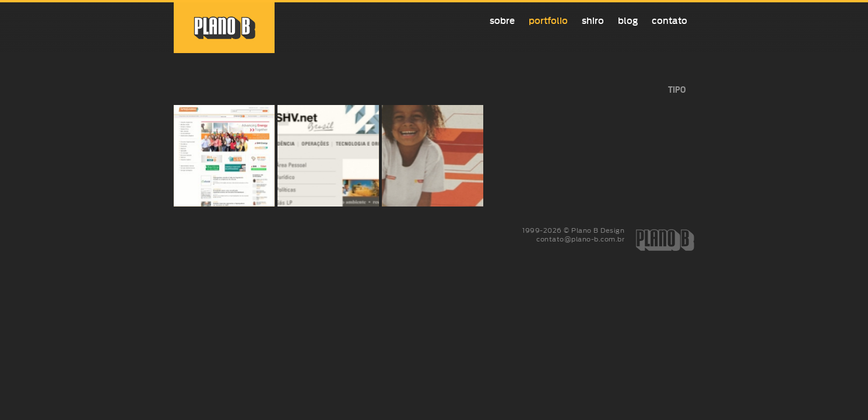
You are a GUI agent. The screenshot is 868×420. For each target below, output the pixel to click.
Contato (670, 21)
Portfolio (548, 21)
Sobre (502, 21)
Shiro (593, 21)
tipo (677, 90)
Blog (628, 21)
